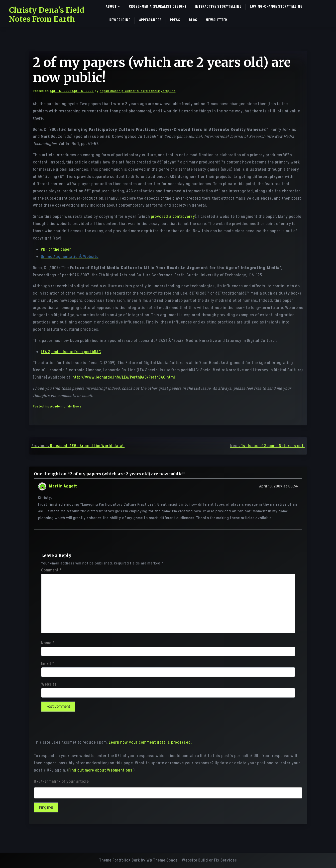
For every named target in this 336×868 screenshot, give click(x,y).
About (111, 7)
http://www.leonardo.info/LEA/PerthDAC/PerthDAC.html (124, 377)
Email (48, 664)
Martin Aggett (63, 486)
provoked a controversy (173, 217)
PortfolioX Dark (126, 860)
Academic (58, 406)
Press (175, 20)
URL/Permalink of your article (61, 782)
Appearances (150, 20)
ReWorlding (120, 20)
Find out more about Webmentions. (101, 770)
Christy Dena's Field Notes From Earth (47, 14)
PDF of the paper (56, 249)
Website (49, 684)
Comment (51, 570)
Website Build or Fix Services (209, 860)
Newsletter (217, 20)
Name (48, 643)
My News (75, 406)
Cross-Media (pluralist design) (158, 7)
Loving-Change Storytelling (276, 7)
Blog (193, 20)
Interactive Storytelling (218, 7)
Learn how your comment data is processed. (150, 742)
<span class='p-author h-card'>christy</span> (138, 91)
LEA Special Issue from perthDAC (71, 352)
